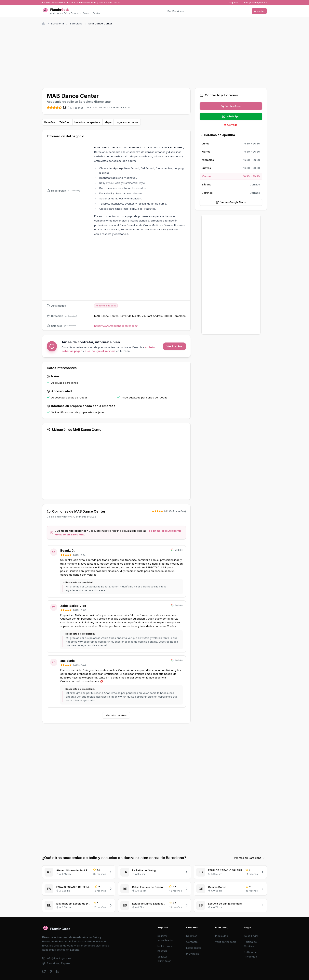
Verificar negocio (226, 942)
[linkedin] (57, 972)
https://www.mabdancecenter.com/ (116, 326)
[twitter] (44, 972)
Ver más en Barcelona (249, 858)
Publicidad (222, 936)
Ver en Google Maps (231, 202)
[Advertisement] (154, 56)
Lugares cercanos (127, 122)
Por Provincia (176, 11)
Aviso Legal (251, 936)
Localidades (194, 948)
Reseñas (50, 122)
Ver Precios (174, 346)
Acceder (259, 11)
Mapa (108, 122)
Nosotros (192, 936)
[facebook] (51, 972)
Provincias (193, 954)
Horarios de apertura (87, 122)
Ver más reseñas (116, 715)
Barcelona (57, 23)
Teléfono (65, 122)
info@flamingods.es (255, 3)
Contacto (192, 942)
